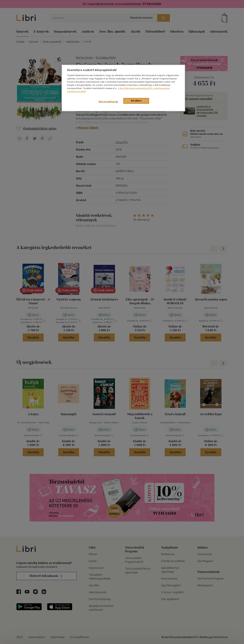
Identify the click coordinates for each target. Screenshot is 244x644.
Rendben (136, 101)
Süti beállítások (108, 102)
